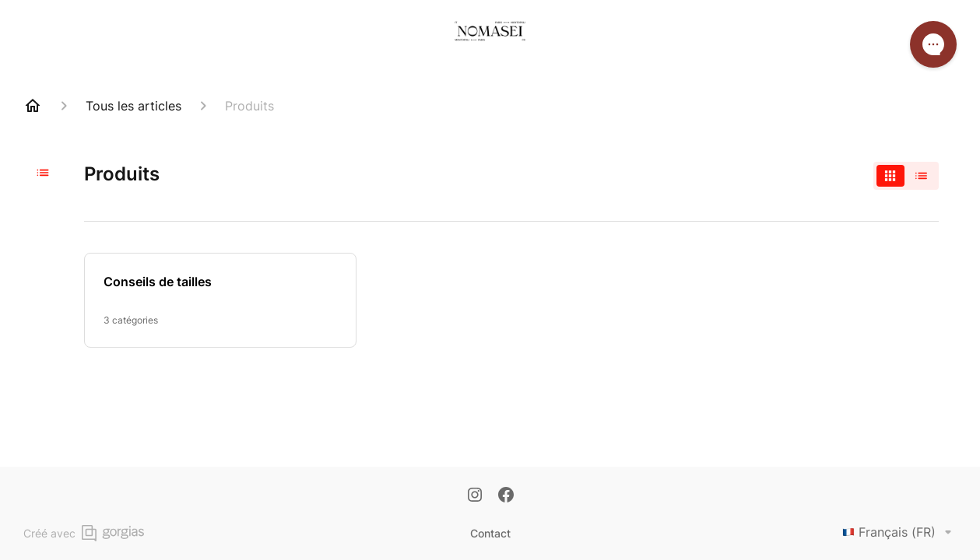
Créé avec (84, 533)
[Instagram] (475, 496)
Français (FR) (900, 532)
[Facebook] (506, 496)
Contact (490, 533)
